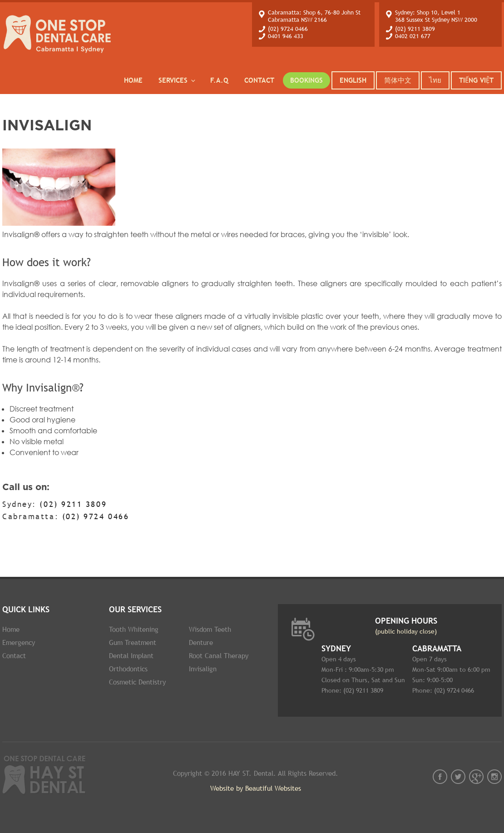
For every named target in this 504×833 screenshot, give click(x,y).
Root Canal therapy (219, 656)
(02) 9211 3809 (415, 29)
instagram (494, 777)
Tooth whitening (134, 629)
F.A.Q (219, 80)
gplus (476, 777)
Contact (259, 80)
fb (440, 777)
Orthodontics (128, 669)
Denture (201, 642)
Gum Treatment (133, 642)
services (178, 80)
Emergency (19, 642)
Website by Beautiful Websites (256, 788)
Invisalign (203, 669)
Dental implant (131, 656)
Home (133, 80)
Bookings (306, 80)
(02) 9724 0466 (288, 29)
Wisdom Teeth (210, 629)
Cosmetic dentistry (137, 682)
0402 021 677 (413, 36)
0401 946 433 (286, 36)
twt (458, 777)
